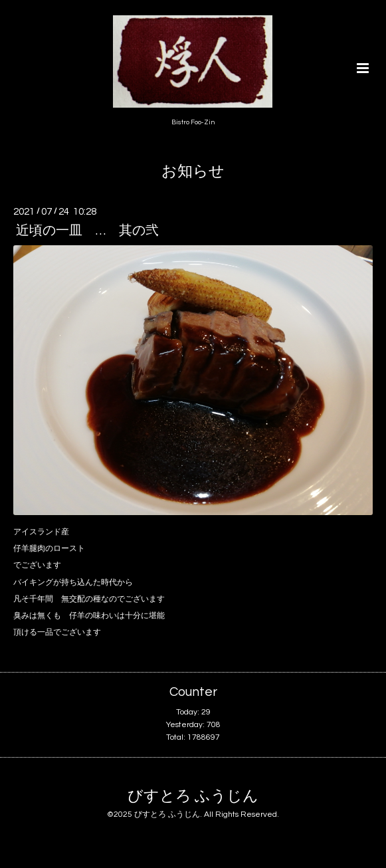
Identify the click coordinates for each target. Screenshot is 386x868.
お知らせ (193, 172)
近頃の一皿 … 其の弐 (87, 231)
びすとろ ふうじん (193, 796)
